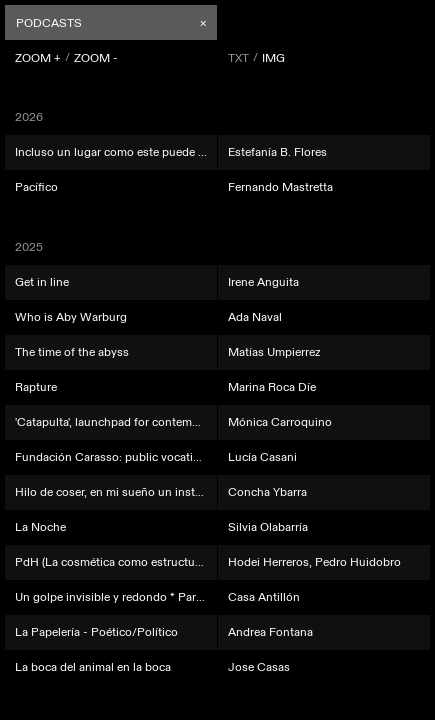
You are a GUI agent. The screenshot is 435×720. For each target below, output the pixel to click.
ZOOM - (96, 58)
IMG (273, 58)
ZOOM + (38, 58)
